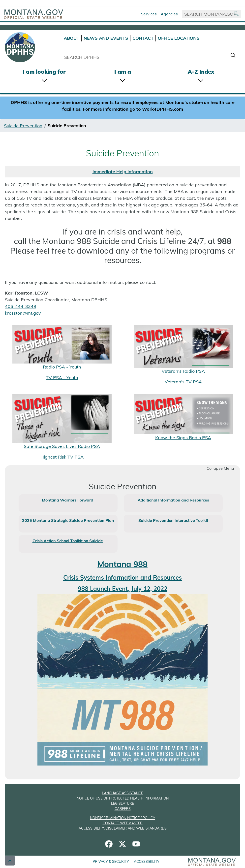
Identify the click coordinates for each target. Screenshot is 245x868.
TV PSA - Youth (62, 378)
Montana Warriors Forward (68, 500)
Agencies (169, 14)
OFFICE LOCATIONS (179, 38)
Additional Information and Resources (173, 500)
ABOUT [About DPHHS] (72, 38)
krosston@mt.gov (23, 313)
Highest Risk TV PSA (62, 457)
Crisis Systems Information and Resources (122, 577)
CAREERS (123, 809)
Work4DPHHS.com (163, 109)
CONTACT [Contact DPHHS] (143, 38)
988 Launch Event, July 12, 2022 (123, 589)
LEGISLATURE (122, 803)
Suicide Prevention (23, 126)
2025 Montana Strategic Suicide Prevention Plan (68, 520)
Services (149, 14)
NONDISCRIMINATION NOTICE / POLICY (123, 818)
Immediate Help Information (123, 172)
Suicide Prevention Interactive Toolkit (173, 520)
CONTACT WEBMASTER (123, 823)
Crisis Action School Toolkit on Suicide (68, 541)
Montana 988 (122, 564)
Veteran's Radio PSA (183, 371)
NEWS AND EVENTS (106, 38)
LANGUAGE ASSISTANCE (122, 793)
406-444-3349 (21, 306)
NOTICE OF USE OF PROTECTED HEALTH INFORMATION (123, 798)
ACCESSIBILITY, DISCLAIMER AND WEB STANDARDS (123, 828)
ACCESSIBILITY (147, 862)
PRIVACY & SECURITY (111, 862)
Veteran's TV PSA (183, 382)
